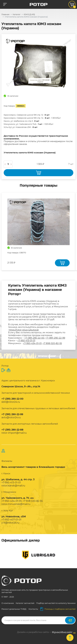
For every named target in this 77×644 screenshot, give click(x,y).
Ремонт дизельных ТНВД (14, 609)
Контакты (33, 609)
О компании (8, 603)
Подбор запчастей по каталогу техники (56, 603)
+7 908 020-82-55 (52, 343)
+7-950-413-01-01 (26, 340)
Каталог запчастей (25, 603)
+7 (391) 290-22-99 (55, 338)
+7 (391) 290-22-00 (34, 338)
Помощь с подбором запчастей (58, 609)
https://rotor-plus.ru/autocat (24, 330)
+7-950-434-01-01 (32, 343)
